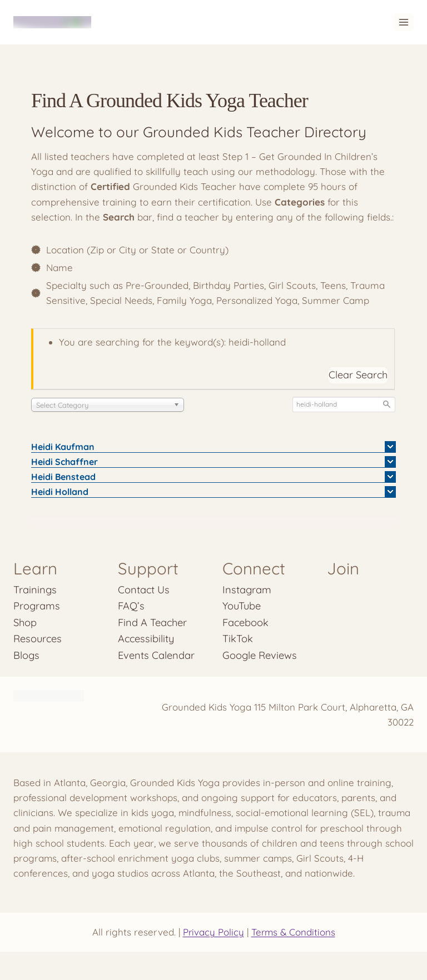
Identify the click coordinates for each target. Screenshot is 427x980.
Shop (25, 622)
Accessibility (147, 639)
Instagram (247, 590)
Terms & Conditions (294, 932)
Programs (37, 606)
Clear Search (358, 375)
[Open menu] (403, 22)
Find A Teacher (153, 622)
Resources (38, 639)
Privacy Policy (213, 932)
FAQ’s (131, 606)
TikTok (238, 639)
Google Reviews (260, 655)
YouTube (242, 606)
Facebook (246, 622)
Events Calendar (156, 655)
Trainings (35, 590)
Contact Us (144, 590)
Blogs (26, 655)
